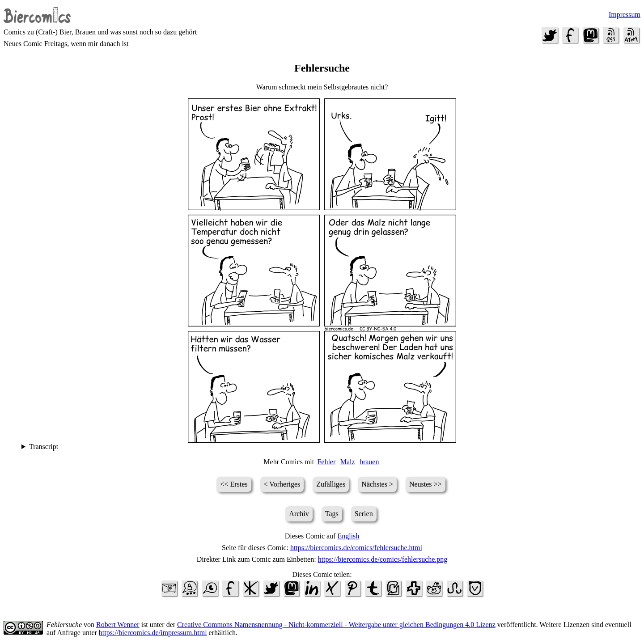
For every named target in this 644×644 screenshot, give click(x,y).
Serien (364, 514)
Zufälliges (331, 484)
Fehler (326, 462)
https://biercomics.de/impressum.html (153, 633)
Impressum (625, 15)
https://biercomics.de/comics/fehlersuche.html (356, 548)
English (348, 536)
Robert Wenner (118, 625)
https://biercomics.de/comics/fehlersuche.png (383, 559)
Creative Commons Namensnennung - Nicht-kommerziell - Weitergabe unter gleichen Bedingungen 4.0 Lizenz (336, 625)
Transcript (44, 447)
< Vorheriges (282, 484)
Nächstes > (377, 484)
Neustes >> (426, 484)
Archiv (299, 514)
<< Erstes (234, 484)
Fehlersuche (64, 625)
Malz (348, 462)
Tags (332, 514)
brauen (369, 462)
